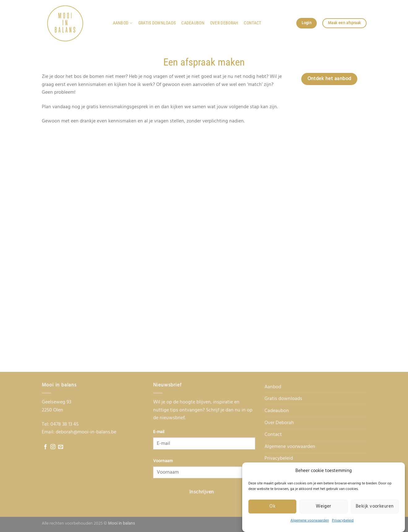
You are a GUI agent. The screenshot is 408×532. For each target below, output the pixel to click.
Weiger (324, 506)
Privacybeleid (343, 521)
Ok (272, 506)
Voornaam (163, 461)
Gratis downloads (157, 23)
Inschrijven (202, 492)
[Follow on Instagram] (53, 447)
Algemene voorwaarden (310, 521)
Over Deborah (224, 23)
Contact (252, 23)
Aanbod (123, 23)
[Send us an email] (61, 447)
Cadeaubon (193, 23)
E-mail (159, 432)
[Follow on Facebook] (45, 447)
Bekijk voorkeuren (375, 506)
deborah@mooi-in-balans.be (86, 432)
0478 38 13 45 (64, 424)
